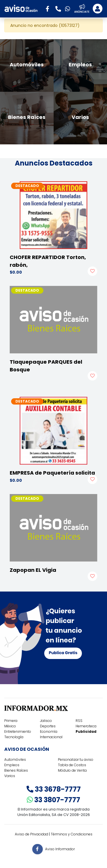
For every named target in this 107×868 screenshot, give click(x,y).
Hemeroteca (86, 726)
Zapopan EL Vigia (33, 570)
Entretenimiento (18, 731)
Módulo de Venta (72, 770)
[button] (49, 8)
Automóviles (15, 759)
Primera (11, 721)
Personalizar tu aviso (76, 759)
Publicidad (86, 731)
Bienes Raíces (16, 770)
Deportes (48, 726)
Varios (10, 776)
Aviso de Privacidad (32, 834)
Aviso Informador (60, 849)
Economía (49, 731)
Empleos (12, 765)
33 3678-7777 (54, 789)
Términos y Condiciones (72, 834)
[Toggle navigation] (98, 9)
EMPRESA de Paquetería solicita (52, 473)
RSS (79, 721)
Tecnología (14, 737)
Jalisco (46, 721)
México (10, 726)
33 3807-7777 (53, 800)
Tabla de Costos (72, 765)
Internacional (51, 737)
